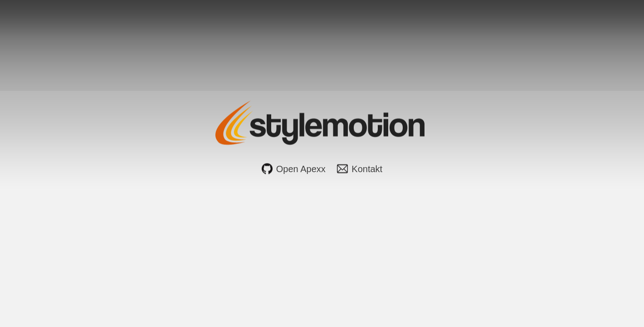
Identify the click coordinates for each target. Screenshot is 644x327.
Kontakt (367, 169)
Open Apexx (301, 169)
